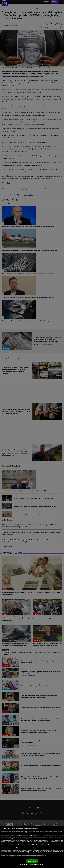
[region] (32, 847)
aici (11, 842)
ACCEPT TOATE (32, 861)
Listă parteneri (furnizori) (7, 857)
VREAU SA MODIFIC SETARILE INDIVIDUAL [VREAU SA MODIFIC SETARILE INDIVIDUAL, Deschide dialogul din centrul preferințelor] (31, 865)
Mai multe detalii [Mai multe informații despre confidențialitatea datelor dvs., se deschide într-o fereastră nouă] (39, 834)
